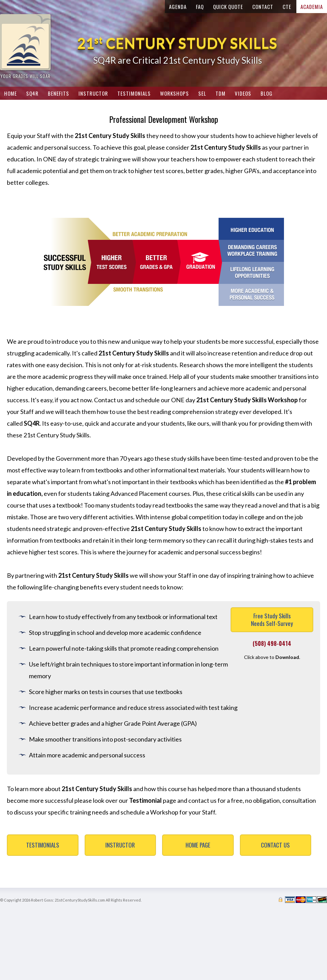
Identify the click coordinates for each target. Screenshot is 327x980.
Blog (267, 93)
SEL (202, 93)
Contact (263, 7)
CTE (287, 7)
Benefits (59, 93)
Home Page (198, 845)
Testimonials (43, 845)
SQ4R (32, 93)
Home (10, 93)
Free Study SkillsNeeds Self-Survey (272, 620)
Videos (243, 93)
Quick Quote (228, 7)
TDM (220, 93)
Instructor (120, 845)
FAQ (200, 7)
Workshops (175, 93)
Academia (312, 7)
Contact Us (275, 845)
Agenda (178, 7)
